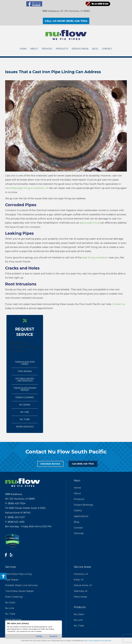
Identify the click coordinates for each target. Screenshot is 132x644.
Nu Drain (25, 405)
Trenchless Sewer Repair (25, 389)
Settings (39, 636)
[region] (34, 630)
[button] (3, 576)
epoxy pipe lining (90, 223)
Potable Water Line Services (25, 380)
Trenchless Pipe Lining (25, 363)
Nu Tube (25, 419)
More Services (25, 427)
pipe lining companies (95, 258)
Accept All (53, 636)
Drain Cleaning (25, 397)
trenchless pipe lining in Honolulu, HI (26, 188)
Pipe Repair (25, 371)
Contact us (119, 304)
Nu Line (25, 412)
